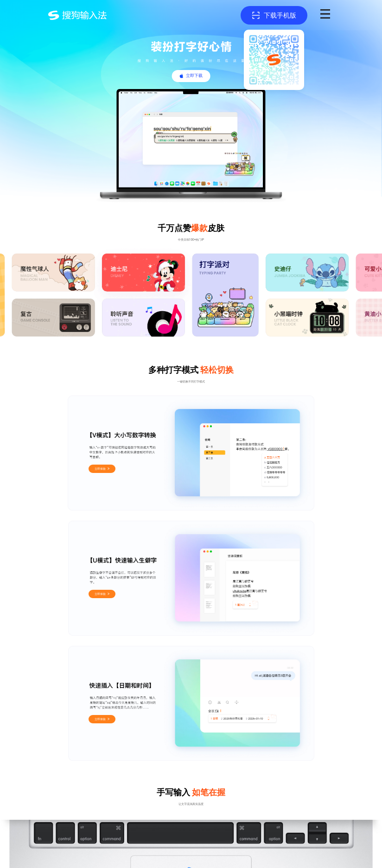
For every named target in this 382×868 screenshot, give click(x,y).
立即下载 (194, 76)
